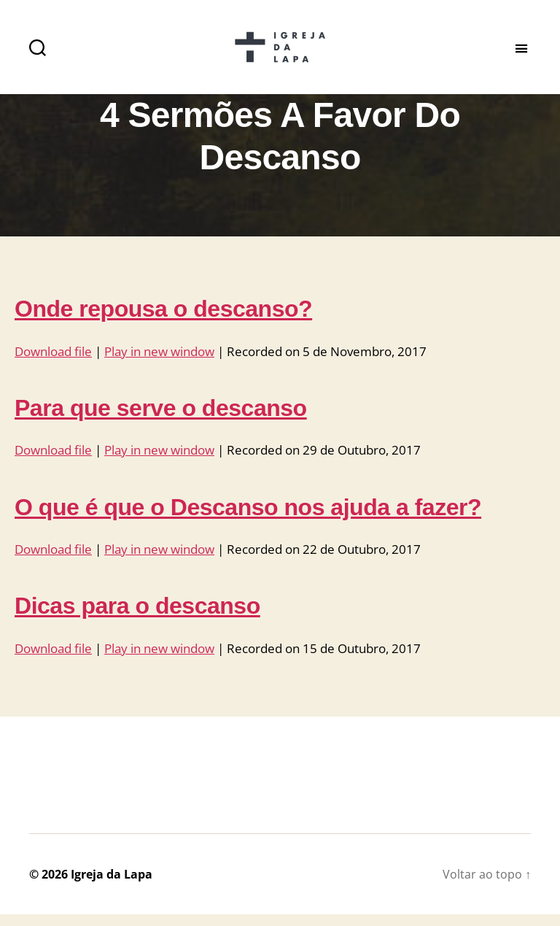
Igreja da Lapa (112, 886)
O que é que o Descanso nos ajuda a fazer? (248, 519)
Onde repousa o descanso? (163, 321)
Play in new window (159, 364)
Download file (53, 364)
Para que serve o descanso (161, 420)
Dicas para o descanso (137, 618)
